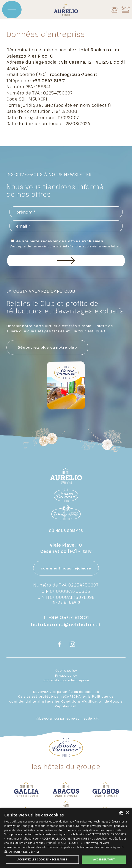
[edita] (96, 719)
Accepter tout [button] (104, 859)
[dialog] (66, 838)
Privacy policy (66, 675)
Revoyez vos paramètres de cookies (66, 692)
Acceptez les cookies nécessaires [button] (42, 859)
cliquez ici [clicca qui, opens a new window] (117, 847)
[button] (66, 852)
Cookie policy (66, 670)
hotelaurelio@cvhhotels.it (66, 624)
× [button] (127, 813)
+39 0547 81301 (69, 617)
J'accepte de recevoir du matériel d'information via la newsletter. (66, 246)
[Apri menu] (12, 10)
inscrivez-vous (66, 261)
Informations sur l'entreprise (66, 680)
